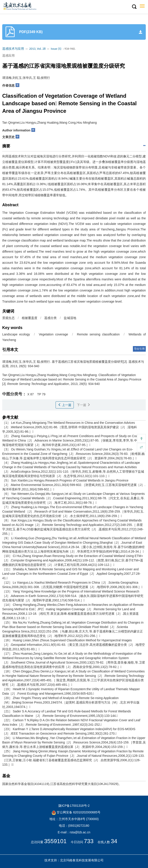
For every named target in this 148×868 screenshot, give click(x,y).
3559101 (55, 841)
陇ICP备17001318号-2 (74, 806)
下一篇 (84, 405)
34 (114, 841)
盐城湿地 (70, 318)
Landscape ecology (16, 334)
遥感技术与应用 (13, 49)
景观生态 (8, 318)
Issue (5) (56, 49)
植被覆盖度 (30, 318)
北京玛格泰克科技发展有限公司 (82, 860)
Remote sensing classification (98, 334)
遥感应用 (8, 55)
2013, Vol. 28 (37, 49)
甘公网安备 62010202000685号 (76, 812)
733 (89, 841)
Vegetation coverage (54, 334)
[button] (134, 7)
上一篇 (65, 405)
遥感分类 (50, 318)
